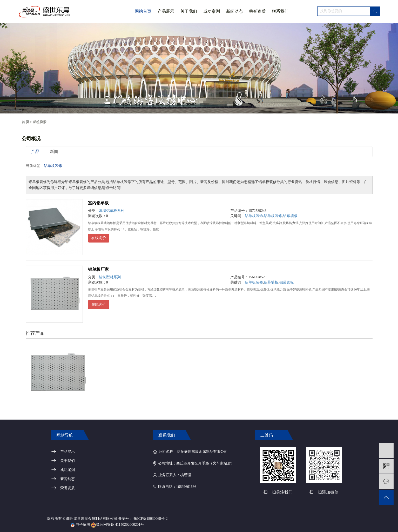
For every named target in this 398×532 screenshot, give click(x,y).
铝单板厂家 (98, 269)
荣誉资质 (257, 11)
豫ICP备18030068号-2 (150, 519)
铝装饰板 (287, 282)
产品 (35, 151)
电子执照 (80, 525)
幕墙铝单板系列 (112, 211)
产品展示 (166, 11)
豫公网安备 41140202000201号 (117, 525)
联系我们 (280, 11)
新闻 (54, 151)
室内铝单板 (98, 203)
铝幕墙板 (290, 216)
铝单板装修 (273, 216)
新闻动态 (234, 11)
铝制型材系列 (110, 277)
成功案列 (212, 11)
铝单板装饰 (254, 216)
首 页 (26, 122)
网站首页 (143, 11)
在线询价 (99, 238)
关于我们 (189, 16)
